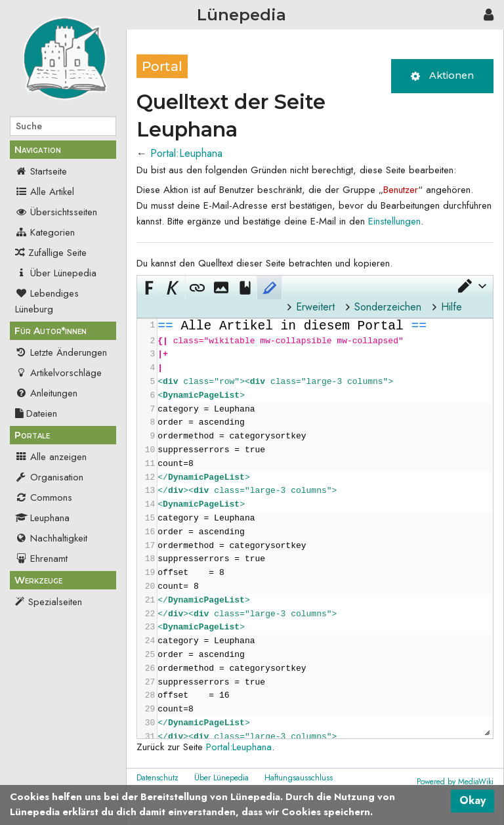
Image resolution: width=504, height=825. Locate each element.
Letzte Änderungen (61, 352)
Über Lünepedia (56, 273)
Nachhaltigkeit (51, 538)
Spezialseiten (55, 602)
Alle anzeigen (51, 457)
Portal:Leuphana (186, 153)
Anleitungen (46, 393)
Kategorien (45, 232)
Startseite (41, 171)
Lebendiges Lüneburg (47, 301)
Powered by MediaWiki (455, 782)
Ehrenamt (41, 559)
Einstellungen (394, 221)
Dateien (36, 413)
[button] (471, 286)
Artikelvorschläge (58, 373)
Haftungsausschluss (299, 778)
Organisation (49, 477)
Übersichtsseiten (56, 212)
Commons (44, 497)
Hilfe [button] (451, 307)
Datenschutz (157, 778)
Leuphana (42, 518)
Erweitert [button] (315, 307)
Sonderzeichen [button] (388, 307)
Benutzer (401, 190)
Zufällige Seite (57, 253)
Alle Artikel (45, 192)
